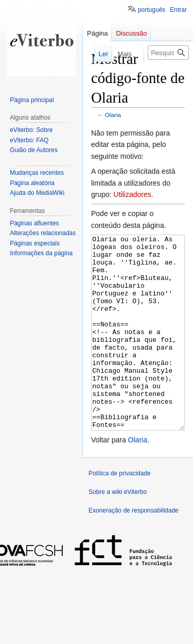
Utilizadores (133, 194)
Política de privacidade (120, 512)
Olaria (113, 115)
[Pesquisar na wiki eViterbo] (168, 53)
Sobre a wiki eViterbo (118, 531)
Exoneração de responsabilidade (134, 549)
